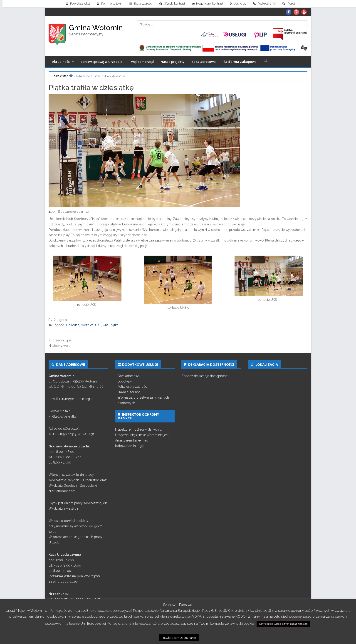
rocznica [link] (87, 325)
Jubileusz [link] (72, 325)
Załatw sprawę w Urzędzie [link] (101, 62)
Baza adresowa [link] (204, 62)
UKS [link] (98, 325)
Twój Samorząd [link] (141, 62)
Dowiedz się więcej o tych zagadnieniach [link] (283, 624)
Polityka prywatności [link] (132, 387)
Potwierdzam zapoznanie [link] (179, 638)
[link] (76, 4)
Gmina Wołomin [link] (96, 28)
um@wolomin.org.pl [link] (78, 399)
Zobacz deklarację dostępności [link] (205, 376)
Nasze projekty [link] (173, 62)
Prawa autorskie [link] (129, 392)
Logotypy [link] (125, 381)
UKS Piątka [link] (111, 325)
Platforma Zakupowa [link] (240, 62)
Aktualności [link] (63, 62)
